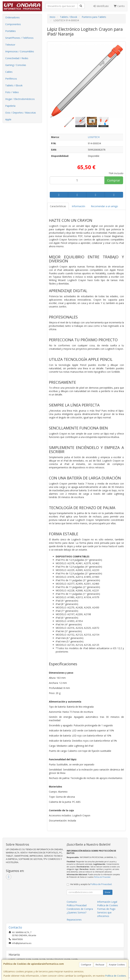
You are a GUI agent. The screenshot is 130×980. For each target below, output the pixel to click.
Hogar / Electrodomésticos (20, 99)
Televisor (10, 45)
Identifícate (101, 6)
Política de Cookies (116, 976)
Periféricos (11, 79)
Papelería (10, 106)
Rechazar (100, 965)
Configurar (86, 965)
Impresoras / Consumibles (20, 51)
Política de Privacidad (102, 877)
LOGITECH (94, 137)
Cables (9, 72)
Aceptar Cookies (117, 965)
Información (78, 206)
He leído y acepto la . (91, 884)
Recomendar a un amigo (104, 206)
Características (58, 206)
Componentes (13, 24)
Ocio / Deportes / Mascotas (21, 113)
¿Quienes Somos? (77, 912)
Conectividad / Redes (17, 58)
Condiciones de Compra (80, 909)
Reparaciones (74, 920)
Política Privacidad (77, 905)
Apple (8, 119)
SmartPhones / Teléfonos (19, 38)
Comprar (114, 180)
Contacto (72, 902)
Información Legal (107, 902)
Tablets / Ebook (14, 85)
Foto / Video (12, 92)
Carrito (119, 6)
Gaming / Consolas (16, 65)
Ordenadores (12, 17)
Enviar (108, 892)
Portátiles (10, 31)
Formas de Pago (106, 909)
